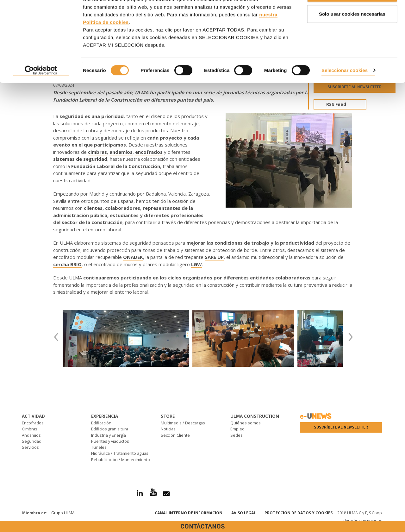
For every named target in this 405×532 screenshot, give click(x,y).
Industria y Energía (109, 435)
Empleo (237, 429)
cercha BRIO (67, 264)
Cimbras (30, 429)
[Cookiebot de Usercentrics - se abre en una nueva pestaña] (41, 94)
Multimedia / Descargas (183, 423)
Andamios (31, 435)
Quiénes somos (246, 423)
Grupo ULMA (63, 513)
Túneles (99, 447)
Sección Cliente (175, 435)
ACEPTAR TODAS (352, 17)
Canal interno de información (189, 513)
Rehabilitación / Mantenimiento (121, 460)
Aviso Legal (244, 513)
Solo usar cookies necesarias (352, 38)
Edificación (101, 423)
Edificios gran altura (110, 429)
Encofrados (33, 423)
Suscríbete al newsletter (341, 427)
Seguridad (32, 441)
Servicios (30, 447)
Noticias (168, 429)
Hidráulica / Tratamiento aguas (120, 453)
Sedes (237, 435)
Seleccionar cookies (345, 94)
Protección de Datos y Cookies (299, 513)
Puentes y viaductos (110, 441)
